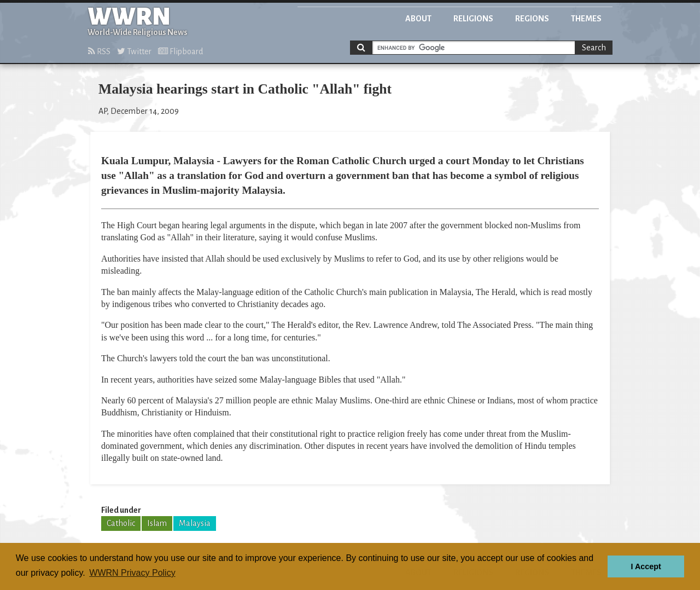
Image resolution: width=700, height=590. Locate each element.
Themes (586, 19)
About (418, 19)
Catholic (121, 523)
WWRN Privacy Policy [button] (132, 573)
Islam (157, 523)
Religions (473, 19)
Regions (532, 19)
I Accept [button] (646, 566)
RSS (99, 51)
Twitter (134, 51)
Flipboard (180, 51)
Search (594, 48)
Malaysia (195, 523)
